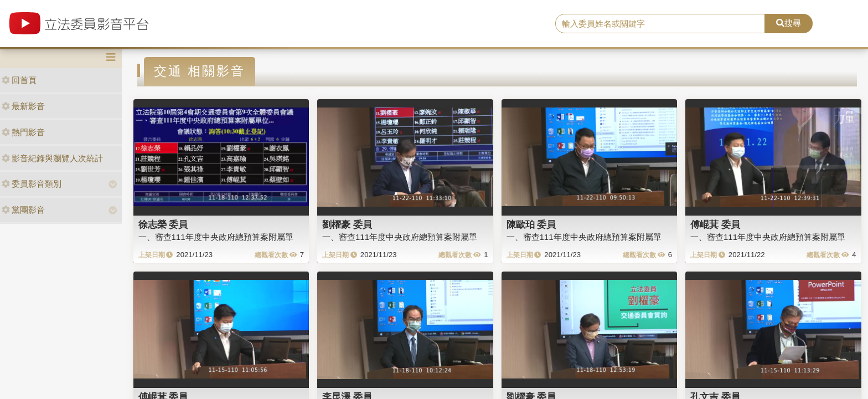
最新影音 (23, 106)
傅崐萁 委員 (715, 224)
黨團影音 (23, 210)
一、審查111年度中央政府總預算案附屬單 (216, 237)
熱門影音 (23, 132)
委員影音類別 (32, 184)
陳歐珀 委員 (531, 224)
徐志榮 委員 (163, 224)
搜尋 (789, 23)
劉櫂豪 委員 (347, 224)
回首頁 (19, 80)
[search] (660, 24)
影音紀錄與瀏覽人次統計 (52, 158)
